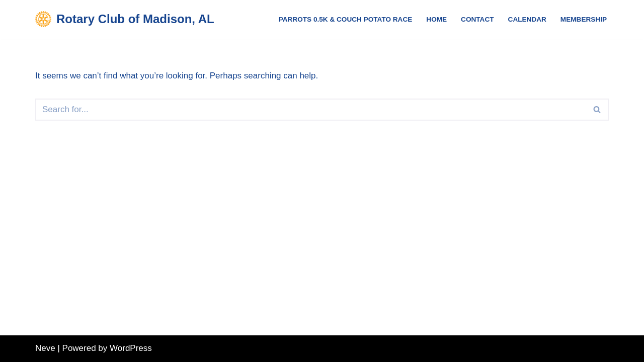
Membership (584, 19)
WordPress (131, 348)
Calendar (527, 19)
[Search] (311, 110)
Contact (477, 19)
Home (436, 19)
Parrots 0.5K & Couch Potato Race (346, 19)
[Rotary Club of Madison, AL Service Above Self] (125, 19)
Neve (45, 348)
